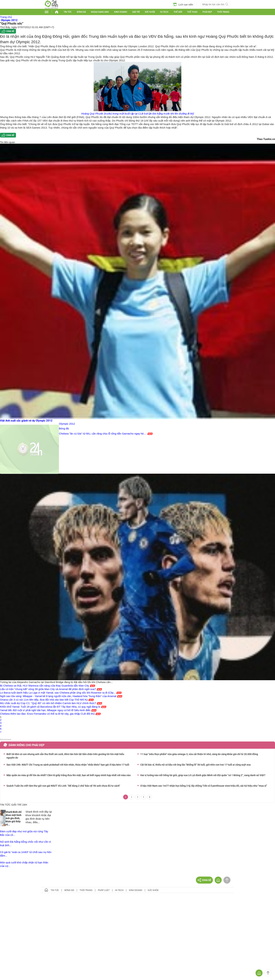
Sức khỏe (150, 12)
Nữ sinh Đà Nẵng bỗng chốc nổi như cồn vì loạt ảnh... (26, 843)
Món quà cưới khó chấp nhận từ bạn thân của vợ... (24, 864)
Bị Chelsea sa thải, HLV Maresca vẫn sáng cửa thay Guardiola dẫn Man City (45, 686)
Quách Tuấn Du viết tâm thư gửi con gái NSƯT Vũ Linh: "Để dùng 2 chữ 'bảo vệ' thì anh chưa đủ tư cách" (63, 786)
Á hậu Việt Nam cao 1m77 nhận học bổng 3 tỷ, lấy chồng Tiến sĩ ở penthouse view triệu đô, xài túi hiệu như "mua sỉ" (204, 786)
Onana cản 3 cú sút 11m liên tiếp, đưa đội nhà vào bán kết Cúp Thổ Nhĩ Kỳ (44, 700)
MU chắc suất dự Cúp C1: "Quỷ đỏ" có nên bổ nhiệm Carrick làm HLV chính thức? (48, 703)
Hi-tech (164, 12)
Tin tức (68, 12)
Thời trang (223, 12)
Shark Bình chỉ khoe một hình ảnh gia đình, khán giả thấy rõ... (14, 818)
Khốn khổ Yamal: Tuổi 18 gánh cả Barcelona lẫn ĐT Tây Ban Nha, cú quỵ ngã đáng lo (50, 707)
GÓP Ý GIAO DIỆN (10, 905)
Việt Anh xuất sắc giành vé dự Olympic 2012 (26, 421)
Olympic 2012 (67, 424)
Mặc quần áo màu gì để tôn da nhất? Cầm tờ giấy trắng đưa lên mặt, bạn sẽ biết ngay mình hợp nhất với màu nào (69, 775)
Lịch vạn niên (183, 4)
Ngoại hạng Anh (100, 12)
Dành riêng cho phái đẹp (26, 745)
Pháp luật (104, 890)
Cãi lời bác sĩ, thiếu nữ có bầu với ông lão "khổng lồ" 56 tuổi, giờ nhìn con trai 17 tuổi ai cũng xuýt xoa (195, 765)
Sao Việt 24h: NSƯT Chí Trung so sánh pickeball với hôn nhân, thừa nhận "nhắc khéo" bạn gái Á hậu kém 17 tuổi (68, 765)
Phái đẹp (207, 12)
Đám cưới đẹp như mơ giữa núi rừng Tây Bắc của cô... (24, 833)
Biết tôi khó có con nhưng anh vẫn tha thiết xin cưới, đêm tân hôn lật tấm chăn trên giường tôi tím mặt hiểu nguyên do (65, 756)
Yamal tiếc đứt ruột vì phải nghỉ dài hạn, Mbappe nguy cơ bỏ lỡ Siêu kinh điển (45, 710)
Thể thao (192, 12)
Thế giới (178, 12)
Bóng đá (81, 12)
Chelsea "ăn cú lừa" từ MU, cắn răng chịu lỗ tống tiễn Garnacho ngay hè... (102, 434)
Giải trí (136, 12)
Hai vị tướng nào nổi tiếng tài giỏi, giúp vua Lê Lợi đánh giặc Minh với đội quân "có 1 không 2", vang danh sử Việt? (203, 775)
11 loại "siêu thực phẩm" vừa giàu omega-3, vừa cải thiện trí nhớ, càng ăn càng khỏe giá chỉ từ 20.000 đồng (199, 754)
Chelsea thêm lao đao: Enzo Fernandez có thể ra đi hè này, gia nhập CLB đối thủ (47, 714)
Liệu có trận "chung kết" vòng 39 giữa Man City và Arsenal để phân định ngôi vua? (48, 689)
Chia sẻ (10, 31)
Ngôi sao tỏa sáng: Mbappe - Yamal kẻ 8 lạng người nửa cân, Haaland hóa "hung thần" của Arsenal (58, 696)
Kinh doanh (121, 12)
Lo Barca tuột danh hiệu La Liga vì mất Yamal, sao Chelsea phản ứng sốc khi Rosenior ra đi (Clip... (58, 693)
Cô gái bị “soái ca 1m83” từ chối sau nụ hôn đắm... (26, 854)
